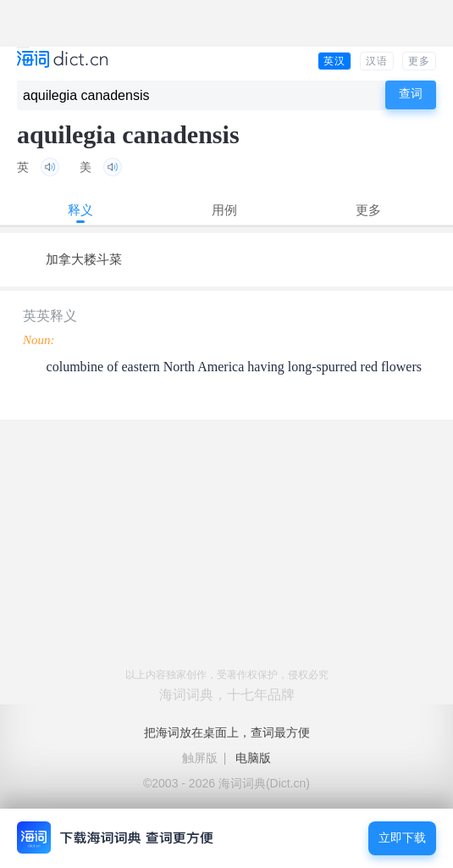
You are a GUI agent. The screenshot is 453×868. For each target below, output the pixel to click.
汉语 (377, 61)
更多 (419, 61)
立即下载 (402, 838)
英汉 (334, 61)
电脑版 (253, 758)
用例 (224, 210)
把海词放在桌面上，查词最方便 (227, 732)
